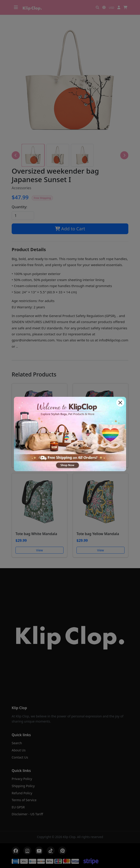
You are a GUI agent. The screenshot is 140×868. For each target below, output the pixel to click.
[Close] (120, 403)
